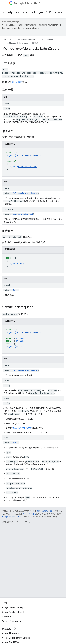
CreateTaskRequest (28, 167)
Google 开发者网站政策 (12, 517)
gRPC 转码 (17, 82)
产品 (11, 40)
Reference (56, 12)
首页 (4, 40)
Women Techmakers (11, 621)
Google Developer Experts (14, 612)
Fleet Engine (37, 12)
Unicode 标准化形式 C (22, 428)
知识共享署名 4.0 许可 (46, 511)
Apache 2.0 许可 (29, 514)
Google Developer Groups (13, 608)
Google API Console (11, 633)
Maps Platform (30, 3)
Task (21, 263)
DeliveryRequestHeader (28, 155)
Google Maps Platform (26, 40)
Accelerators (8, 617)
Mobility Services (13, 12)
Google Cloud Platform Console (16, 638)
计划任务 (35, 43)
